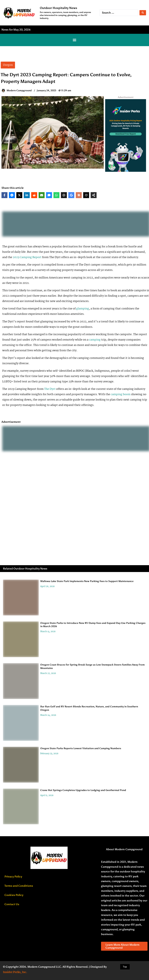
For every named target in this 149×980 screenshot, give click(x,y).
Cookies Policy (14, 895)
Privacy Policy (13, 877)
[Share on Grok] (86, 195)
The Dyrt (50, 389)
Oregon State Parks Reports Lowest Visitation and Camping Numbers (81, 748)
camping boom (121, 394)
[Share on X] (19, 195)
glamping (83, 309)
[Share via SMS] (49, 195)
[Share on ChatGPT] (64, 195)
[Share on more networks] (94, 195)
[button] (75, 40)
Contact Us (12, 904)
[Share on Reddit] (34, 195)
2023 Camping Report (27, 257)
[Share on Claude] (79, 195)
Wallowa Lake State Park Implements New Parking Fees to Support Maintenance (87, 581)
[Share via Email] (42, 195)
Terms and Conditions (19, 886)
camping (95, 340)
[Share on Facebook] (4, 195)
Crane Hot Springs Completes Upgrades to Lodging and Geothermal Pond (83, 790)
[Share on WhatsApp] (56, 195)
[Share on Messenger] (12, 195)
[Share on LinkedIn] (27, 195)
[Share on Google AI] (71, 195)
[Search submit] (143, 13)
